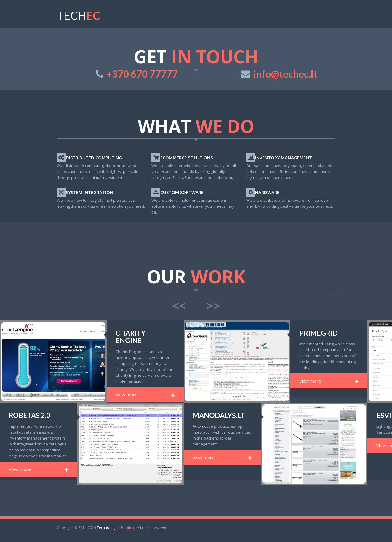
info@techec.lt (285, 74)
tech (79, 15)
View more (145, 395)
